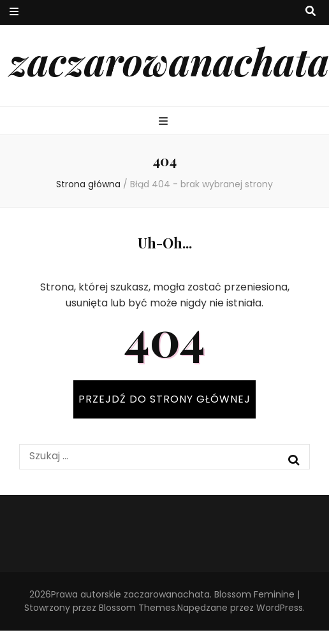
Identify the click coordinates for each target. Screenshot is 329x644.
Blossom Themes (137, 608)
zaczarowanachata (169, 61)
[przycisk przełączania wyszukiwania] (311, 12)
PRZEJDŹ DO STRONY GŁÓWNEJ (164, 399)
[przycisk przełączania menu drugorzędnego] (14, 12)
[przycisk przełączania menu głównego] (165, 122)
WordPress (280, 608)
